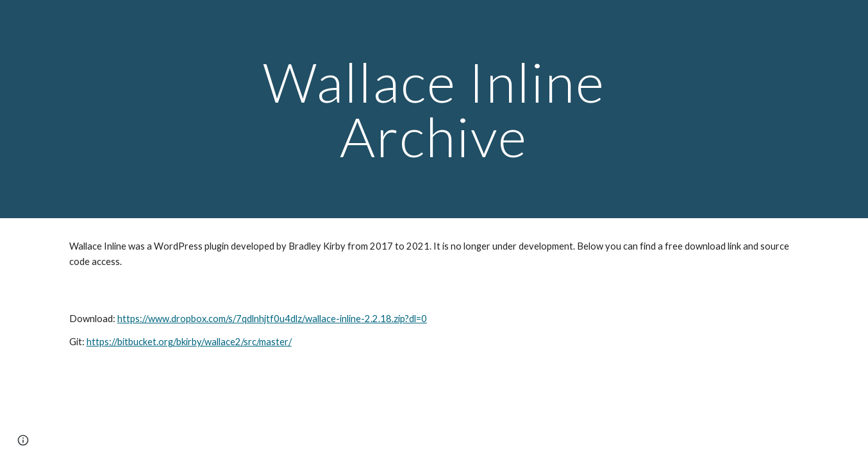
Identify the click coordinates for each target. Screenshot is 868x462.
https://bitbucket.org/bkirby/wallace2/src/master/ (189, 342)
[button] (23, 440)
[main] (434, 109)
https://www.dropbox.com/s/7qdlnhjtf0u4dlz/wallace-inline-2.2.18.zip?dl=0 (272, 319)
